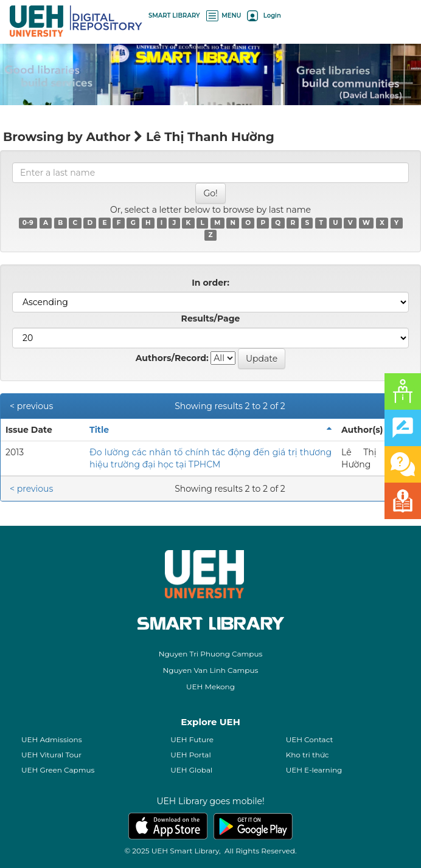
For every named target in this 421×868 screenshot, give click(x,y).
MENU (224, 15)
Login (264, 15)
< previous (31, 406)
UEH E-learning (314, 770)
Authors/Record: (172, 358)
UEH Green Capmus (58, 770)
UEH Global (191, 770)
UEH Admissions (52, 739)
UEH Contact (310, 739)
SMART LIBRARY (174, 15)
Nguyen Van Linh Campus (211, 670)
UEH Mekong (211, 687)
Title (99, 430)
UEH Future (192, 739)
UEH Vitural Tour (51, 755)
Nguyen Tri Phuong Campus (211, 654)
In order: (211, 283)
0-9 (28, 223)
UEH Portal (190, 755)
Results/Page (211, 319)
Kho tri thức (308, 755)
